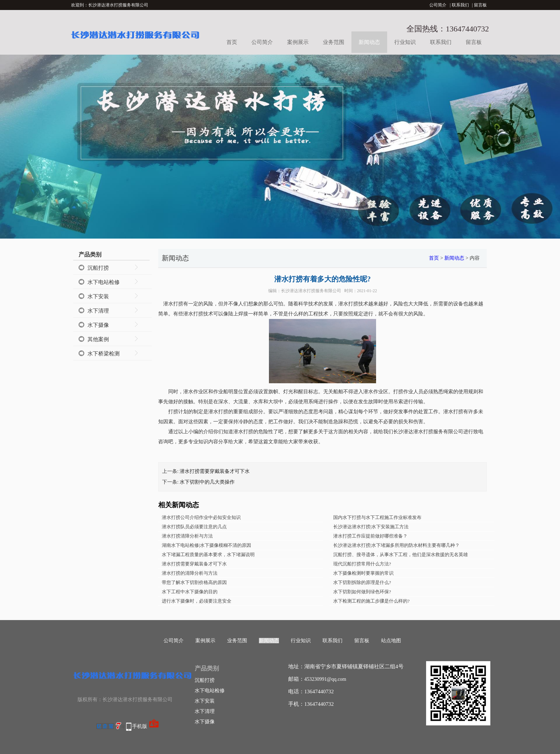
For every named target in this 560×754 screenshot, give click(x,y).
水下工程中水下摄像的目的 (190, 592)
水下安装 (98, 296)
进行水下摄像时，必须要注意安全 (197, 601)
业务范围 (334, 42)
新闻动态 (369, 42)
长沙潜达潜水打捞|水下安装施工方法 (371, 527)
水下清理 (98, 311)
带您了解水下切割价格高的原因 (194, 582)
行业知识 (405, 42)
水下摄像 (98, 325)
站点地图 (391, 641)
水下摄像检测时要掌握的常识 (363, 573)
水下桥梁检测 (104, 354)
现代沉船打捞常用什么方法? (362, 564)
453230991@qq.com (325, 679)
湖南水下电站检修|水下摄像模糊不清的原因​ (206, 545)
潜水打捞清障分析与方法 (187, 536)
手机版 (140, 726)
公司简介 (438, 5)
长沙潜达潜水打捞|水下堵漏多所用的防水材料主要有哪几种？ (396, 545)
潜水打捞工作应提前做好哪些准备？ (370, 536)
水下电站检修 (104, 282)
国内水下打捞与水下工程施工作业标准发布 (377, 517)
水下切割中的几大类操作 (207, 482)
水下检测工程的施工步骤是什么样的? (371, 601)
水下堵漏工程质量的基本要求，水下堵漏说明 (208, 555)
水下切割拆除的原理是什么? (362, 582)
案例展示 (298, 42)
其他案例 (98, 339)
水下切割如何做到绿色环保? (362, 592)
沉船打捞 (98, 268)
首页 (232, 42)
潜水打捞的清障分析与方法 (190, 573)
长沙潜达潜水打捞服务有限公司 (311, 291)
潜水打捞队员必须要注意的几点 (194, 527)
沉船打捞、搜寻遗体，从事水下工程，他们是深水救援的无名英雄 (401, 555)
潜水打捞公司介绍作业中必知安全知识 (201, 517)
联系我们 (460, 5)
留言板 (480, 5)
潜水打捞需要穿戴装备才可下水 (215, 471)
